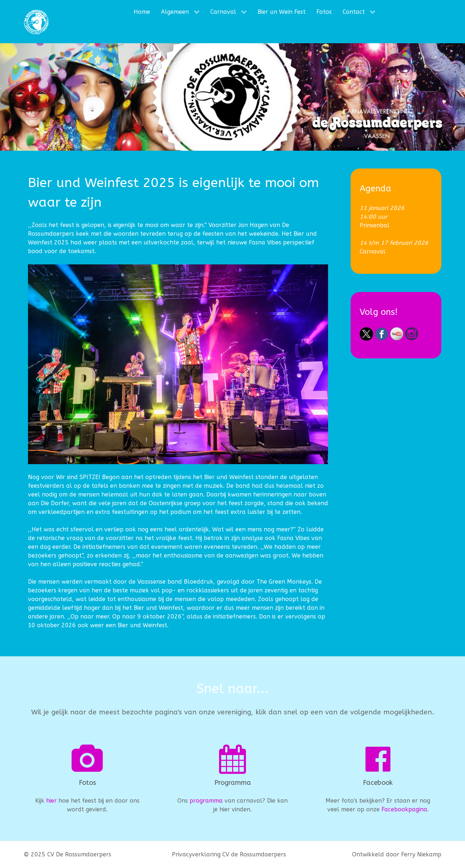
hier (51, 801)
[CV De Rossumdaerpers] (36, 22)
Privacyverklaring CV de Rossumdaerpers (229, 854)
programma (206, 801)
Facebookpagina (404, 809)
